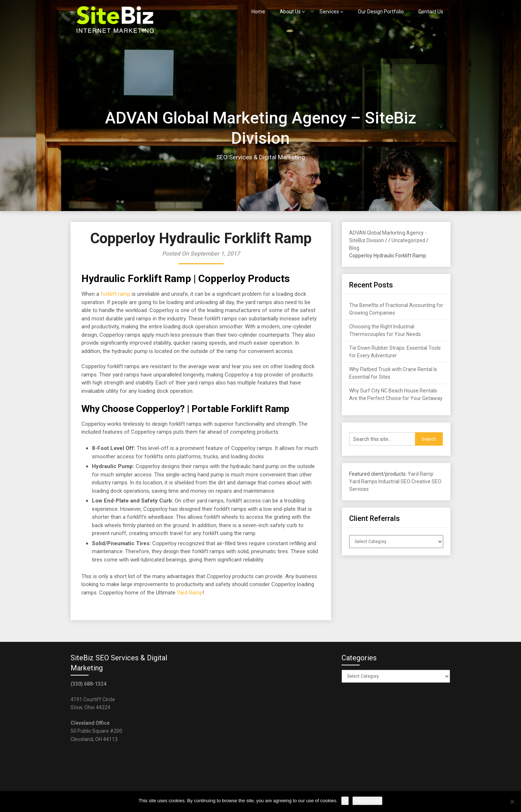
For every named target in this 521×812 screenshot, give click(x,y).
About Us (290, 12)
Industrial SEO (394, 481)
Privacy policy (367, 801)
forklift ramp (115, 294)
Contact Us (431, 12)
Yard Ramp (190, 593)
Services (329, 12)
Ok (345, 801)
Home (258, 12)
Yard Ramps (363, 481)
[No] (512, 802)
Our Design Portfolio (381, 12)
